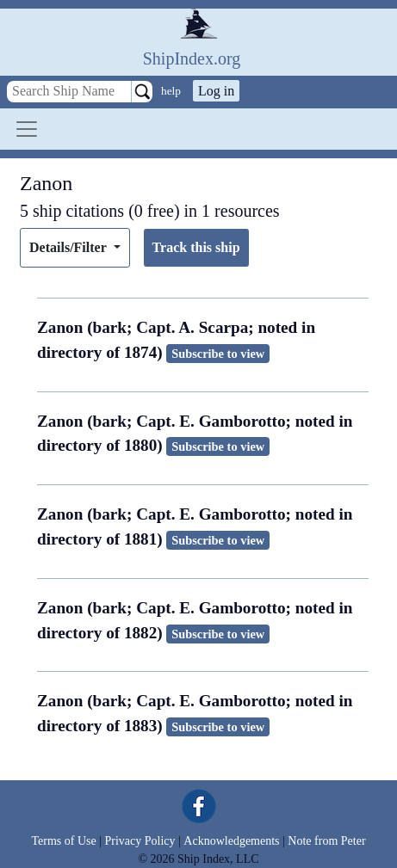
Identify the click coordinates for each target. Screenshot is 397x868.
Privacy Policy (140, 841)
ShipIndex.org (192, 58)
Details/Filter (69, 247)
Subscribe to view (218, 354)
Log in (216, 91)
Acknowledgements (231, 841)
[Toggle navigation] (27, 129)
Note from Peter (326, 841)
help (171, 91)
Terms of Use (63, 841)
